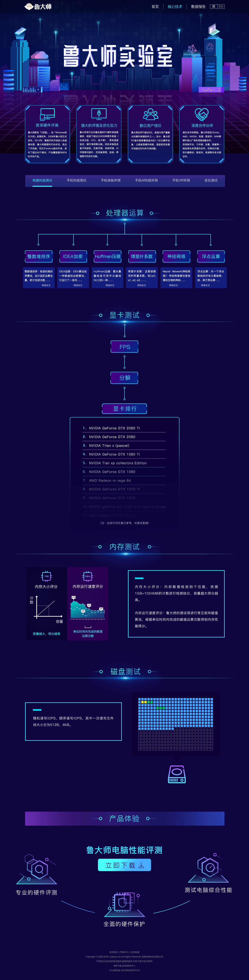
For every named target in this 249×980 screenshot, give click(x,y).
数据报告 (198, 7)
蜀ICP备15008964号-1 (124, 966)
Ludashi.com (115, 957)
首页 (155, 7)
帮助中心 (124, 952)
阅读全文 (46, 285)
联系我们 (114, 952)
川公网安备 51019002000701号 (125, 970)
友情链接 (135, 952)
